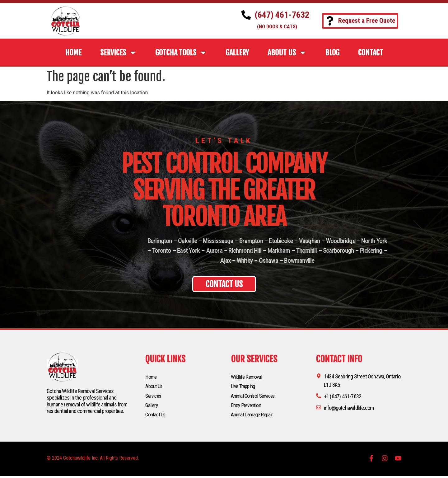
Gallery (152, 407)
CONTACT (371, 53)
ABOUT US (287, 53)
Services (154, 397)
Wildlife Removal (247, 377)
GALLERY (237, 53)
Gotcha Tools (181, 53)
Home (151, 377)
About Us (155, 387)
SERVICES (118, 53)
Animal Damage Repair (253, 417)
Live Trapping (244, 387)
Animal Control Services (255, 397)
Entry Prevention (248, 407)
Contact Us (156, 417)
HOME (73, 53)
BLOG (332, 53)
